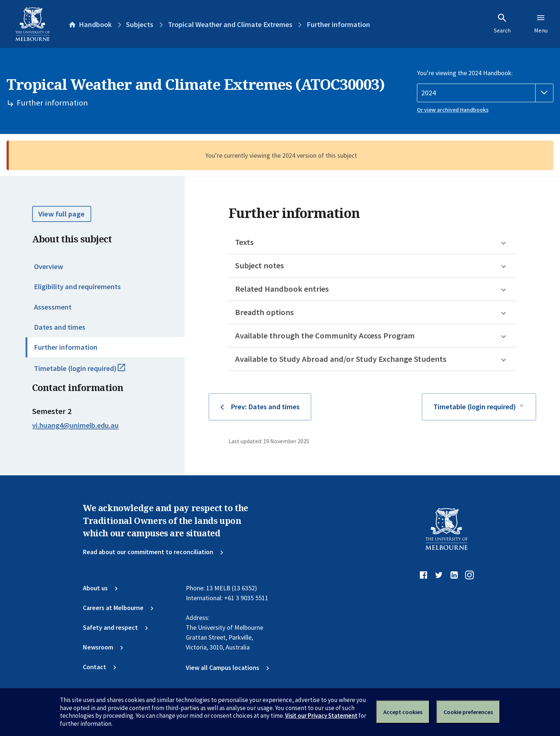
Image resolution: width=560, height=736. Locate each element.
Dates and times (60, 327)
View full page (62, 214)
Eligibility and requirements (77, 287)
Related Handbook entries (282, 289)
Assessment (53, 307)
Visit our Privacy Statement (321, 716)
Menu (541, 23)
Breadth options (264, 312)
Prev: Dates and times (265, 407)
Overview (49, 267)
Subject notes (260, 265)
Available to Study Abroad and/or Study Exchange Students (341, 359)
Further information (66, 347)
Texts (244, 242)
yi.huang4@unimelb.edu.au (75, 425)
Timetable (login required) (89, 372)
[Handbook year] (485, 93)
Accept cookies (403, 712)
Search (502, 23)
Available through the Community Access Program (325, 336)
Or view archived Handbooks (453, 110)
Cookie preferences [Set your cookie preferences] (468, 712)
